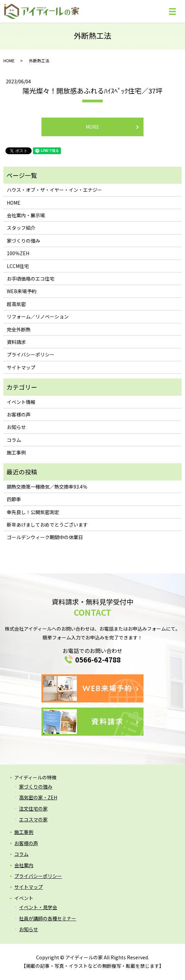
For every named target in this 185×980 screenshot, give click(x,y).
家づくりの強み (23, 241)
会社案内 (24, 865)
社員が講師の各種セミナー (48, 918)
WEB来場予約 (22, 291)
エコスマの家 (33, 819)
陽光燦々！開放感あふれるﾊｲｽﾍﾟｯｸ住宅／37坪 (92, 91)
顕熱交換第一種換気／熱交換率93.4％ (47, 487)
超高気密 (16, 304)
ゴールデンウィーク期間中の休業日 (45, 537)
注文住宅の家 (33, 809)
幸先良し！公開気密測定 (33, 512)
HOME (9, 60)
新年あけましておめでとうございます (47, 525)
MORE (92, 127)
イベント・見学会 (38, 907)
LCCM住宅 (18, 266)
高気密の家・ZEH (38, 797)
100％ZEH (18, 253)
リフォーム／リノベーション (38, 317)
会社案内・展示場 (26, 215)
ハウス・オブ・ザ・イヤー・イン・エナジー (54, 190)
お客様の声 (19, 414)
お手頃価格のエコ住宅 (31, 279)
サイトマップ (21, 367)
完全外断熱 (19, 329)
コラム (14, 440)
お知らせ (16, 427)
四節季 (14, 499)
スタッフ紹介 (21, 228)
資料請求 (16, 342)
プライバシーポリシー (31, 354)
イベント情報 (21, 402)
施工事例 (16, 452)
